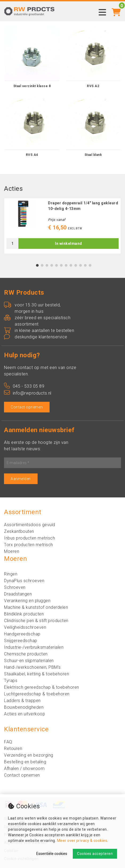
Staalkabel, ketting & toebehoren (37, 674)
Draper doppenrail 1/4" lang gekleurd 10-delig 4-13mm (83, 206)
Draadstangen (18, 594)
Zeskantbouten (19, 531)
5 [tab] (56, 265)
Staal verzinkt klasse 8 (32, 86)
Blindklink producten (24, 614)
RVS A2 (93, 86)
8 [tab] (71, 265)
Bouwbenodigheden (24, 707)
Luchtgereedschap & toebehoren (37, 694)
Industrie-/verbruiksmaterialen (34, 647)
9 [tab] (76, 265)
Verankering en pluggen (27, 601)
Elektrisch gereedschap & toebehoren (42, 687)
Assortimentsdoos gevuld (30, 525)
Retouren (13, 749)
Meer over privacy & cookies (82, 841)
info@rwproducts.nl (28, 393)
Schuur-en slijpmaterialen (29, 661)
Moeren (12, 551)
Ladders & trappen (22, 701)
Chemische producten (26, 654)
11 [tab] (85, 265)
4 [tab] (52, 265)
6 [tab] (61, 265)
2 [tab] (42, 265)
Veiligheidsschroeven (25, 627)
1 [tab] (37, 265)
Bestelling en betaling (25, 762)
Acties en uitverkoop (25, 714)
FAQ (8, 742)
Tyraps (11, 681)
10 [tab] (80, 265)
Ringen (11, 574)
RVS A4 (32, 155)
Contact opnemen (27, 407)
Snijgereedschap (21, 641)
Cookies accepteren (95, 854)
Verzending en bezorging (29, 755)
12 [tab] (90, 265)
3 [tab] (47, 265)
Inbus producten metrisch (29, 538)
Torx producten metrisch (29, 545)
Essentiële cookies (52, 854)
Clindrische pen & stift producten (36, 621)
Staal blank (93, 155)
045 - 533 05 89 (24, 386)
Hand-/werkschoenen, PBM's (32, 667)
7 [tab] (66, 265)
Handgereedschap (22, 634)
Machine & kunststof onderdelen (36, 607)
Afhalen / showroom (24, 768)
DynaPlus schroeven (24, 581)
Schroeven (15, 587)
